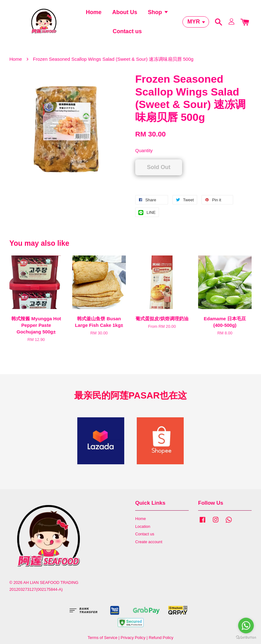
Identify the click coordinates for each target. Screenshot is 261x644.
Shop (158, 14)
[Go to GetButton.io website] (246, 638)
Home (94, 14)
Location (143, 531)
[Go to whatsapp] (246, 626)
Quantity (144, 155)
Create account (149, 546)
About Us (125, 14)
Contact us (127, 33)
